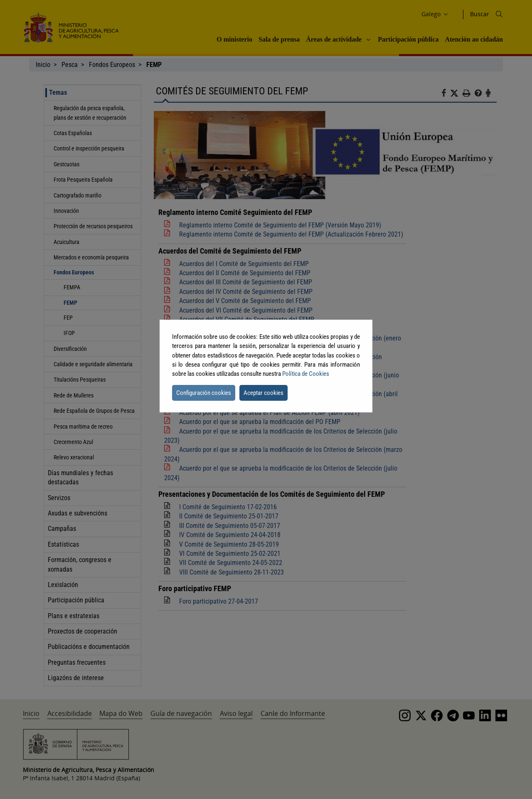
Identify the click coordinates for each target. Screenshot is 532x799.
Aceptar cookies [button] (264, 393)
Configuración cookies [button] (204, 393)
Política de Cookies (306, 374)
